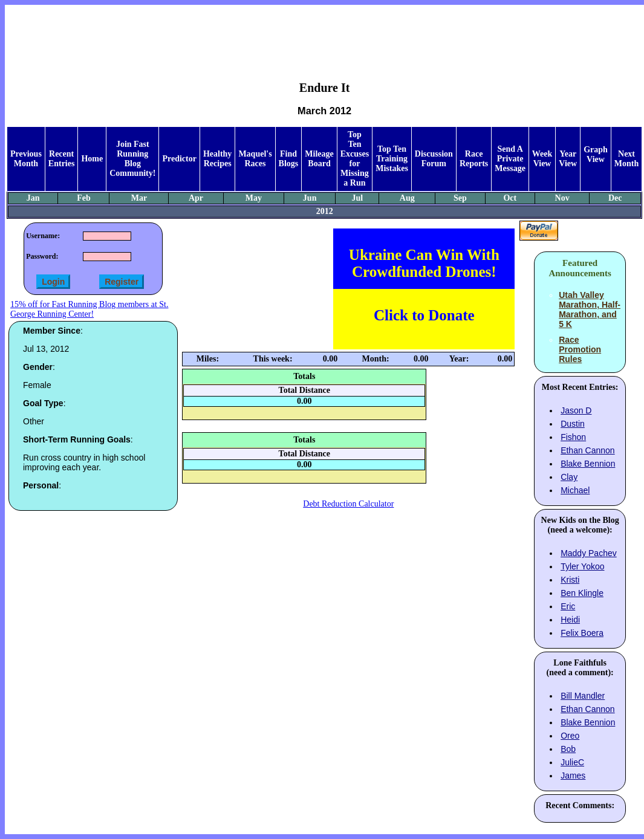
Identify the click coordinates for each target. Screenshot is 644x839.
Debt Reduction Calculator (348, 504)
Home (92, 159)
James (573, 776)
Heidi (570, 620)
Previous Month (26, 159)
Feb (84, 198)
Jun (310, 198)
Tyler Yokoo (582, 566)
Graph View (596, 154)
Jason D (576, 410)
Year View (568, 159)
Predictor (179, 159)
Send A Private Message (510, 159)
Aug (407, 198)
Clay (569, 477)
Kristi (570, 580)
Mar (139, 198)
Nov (562, 198)
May (254, 198)
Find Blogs (289, 159)
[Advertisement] (325, 34)
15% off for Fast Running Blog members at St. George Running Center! (89, 309)
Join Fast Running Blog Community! (132, 159)
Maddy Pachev (589, 553)
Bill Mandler (583, 696)
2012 (325, 211)
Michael (575, 490)
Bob (568, 749)
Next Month (626, 159)
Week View (542, 159)
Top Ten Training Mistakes (392, 159)
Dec (615, 198)
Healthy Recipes (217, 159)
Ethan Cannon (588, 450)
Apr (196, 198)
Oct (510, 198)
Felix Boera (582, 633)
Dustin (573, 424)
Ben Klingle (582, 593)
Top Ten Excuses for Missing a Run (355, 159)
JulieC (572, 762)
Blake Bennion (588, 464)
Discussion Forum (434, 159)
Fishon (573, 437)
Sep (460, 198)
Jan (33, 198)
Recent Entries (62, 159)
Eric (568, 606)
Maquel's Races (255, 159)
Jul (357, 198)
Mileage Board (319, 159)
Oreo (570, 736)
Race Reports (474, 159)
